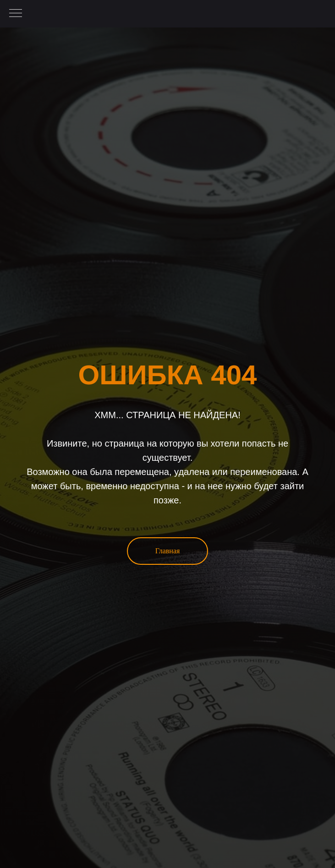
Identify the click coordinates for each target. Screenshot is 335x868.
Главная (168, 551)
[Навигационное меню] (16, 14)
